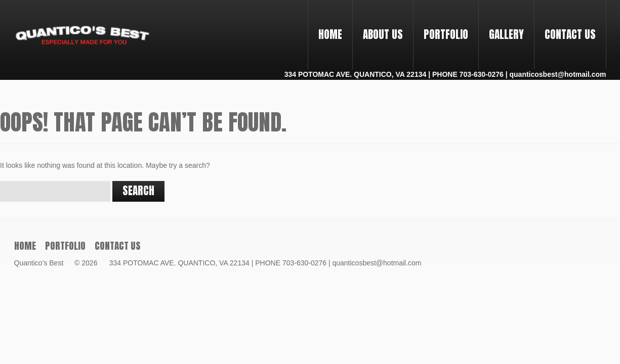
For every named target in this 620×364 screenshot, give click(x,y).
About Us (383, 34)
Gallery (506, 34)
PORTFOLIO (442, 25)
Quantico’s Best (44, 263)
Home (330, 34)
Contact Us (570, 34)
